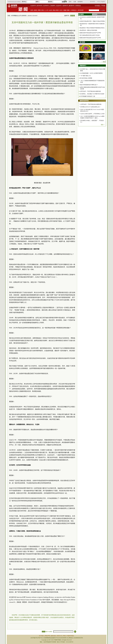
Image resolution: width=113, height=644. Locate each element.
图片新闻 (82, 42)
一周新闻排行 (82, 66)
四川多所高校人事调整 (86, 78)
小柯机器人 (74, 10)
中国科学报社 (70, 636)
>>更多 (104, 62)
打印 (44, 632)
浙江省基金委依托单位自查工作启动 (90, 35)
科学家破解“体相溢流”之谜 (88, 96)
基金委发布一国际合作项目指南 (88, 30)
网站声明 (48, 636)
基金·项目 (56, 10)
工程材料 (52, 6)
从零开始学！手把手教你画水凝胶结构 (90, 91)
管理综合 (78, 6)
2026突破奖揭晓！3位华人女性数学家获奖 (91, 73)
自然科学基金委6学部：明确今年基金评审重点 (92, 21)
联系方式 (60, 636)
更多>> (103, 125)
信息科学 (59, 6)
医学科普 (81, 10)
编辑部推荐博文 (84, 101)
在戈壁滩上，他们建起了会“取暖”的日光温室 (92, 94)
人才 (47, 10)
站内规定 (97, 6)
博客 (39, 10)
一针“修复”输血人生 (85, 76)
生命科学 (33, 6)
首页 (32, 10)
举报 (64, 636)
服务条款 (53, 636)
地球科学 (65, 6)
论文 (61, 10)
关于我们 (41, 636)
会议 (51, 10)
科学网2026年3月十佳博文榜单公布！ (91, 107)
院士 (43, 10)
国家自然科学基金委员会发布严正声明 (90, 33)
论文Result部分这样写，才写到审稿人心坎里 (92, 114)
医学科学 (39, 6)
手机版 (103, 6)
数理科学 (72, 6)
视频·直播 (66, 10)
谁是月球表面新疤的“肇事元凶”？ (89, 85)
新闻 (35, 10)
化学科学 (46, 6)
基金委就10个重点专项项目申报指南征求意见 (92, 28)
